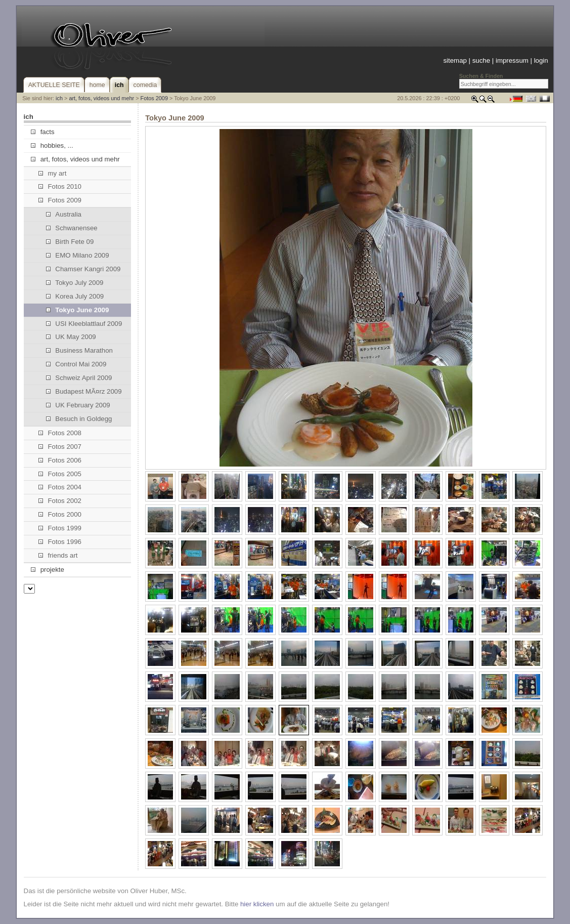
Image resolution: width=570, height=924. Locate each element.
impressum (512, 60)
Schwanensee (72, 228)
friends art (58, 555)
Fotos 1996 (60, 542)
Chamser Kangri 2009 (83, 269)
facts (42, 132)
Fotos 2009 (154, 98)
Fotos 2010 (60, 186)
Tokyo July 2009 (75, 283)
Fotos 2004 (60, 487)
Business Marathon (79, 350)
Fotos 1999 (60, 528)
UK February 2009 (78, 405)
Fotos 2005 (60, 474)
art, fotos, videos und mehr (101, 98)
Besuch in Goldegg (79, 419)
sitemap (455, 60)
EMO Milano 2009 (77, 255)
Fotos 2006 (60, 460)
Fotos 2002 (60, 501)
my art (52, 173)
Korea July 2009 (75, 296)
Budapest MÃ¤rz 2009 (84, 391)
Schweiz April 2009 (79, 378)
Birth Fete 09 (70, 242)
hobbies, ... (52, 145)
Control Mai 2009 (76, 364)
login (541, 60)
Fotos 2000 (60, 514)
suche (481, 60)
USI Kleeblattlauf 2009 (84, 324)
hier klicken (257, 904)
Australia (64, 214)
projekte (47, 570)
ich (59, 98)
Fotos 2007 (60, 447)
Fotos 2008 (60, 433)
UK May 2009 (71, 337)
